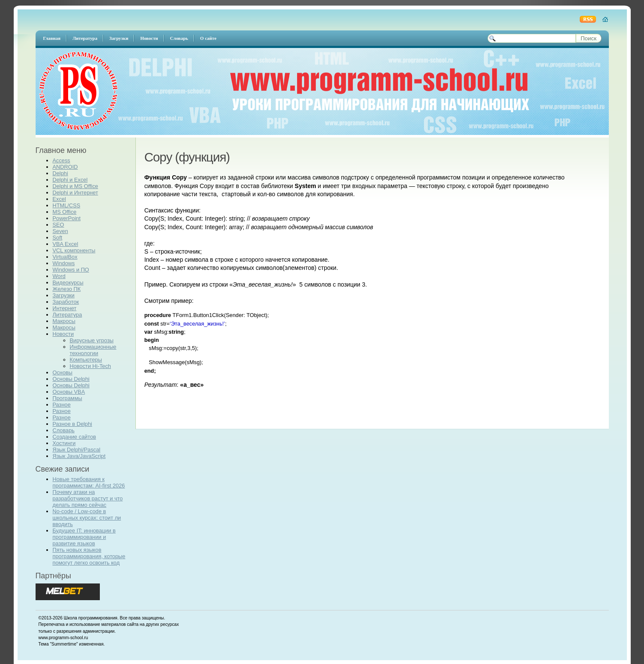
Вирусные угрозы (92, 340)
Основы (63, 372)
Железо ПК (67, 289)
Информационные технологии (93, 350)
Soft (58, 238)
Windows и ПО (71, 270)
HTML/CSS (67, 205)
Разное (62, 405)
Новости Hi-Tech (90, 366)
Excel (59, 199)
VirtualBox (65, 257)
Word (59, 276)
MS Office (65, 212)
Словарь (64, 430)
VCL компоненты (74, 250)
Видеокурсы (68, 283)
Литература (67, 315)
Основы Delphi (71, 379)
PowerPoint (67, 218)
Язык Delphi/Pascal (77, 450)
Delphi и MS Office (75, 186)
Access (61, 160)
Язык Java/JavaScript (79, 456)
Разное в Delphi (72, 424)
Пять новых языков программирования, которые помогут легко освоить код (89, 556)
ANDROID (65, 167)
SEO (58, 225)
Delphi (60, 173)
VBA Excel (66, 244)
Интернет (65, 308)
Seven (60, 231)
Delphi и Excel (70, 180)
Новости (63, 334)
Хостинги (64, 443)
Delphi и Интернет (75, 193)
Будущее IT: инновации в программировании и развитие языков (84, 537)
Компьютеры (86, 360)
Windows (64, 263)
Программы (67, 398)
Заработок (66, 302)
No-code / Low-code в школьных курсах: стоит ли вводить (87, 518)
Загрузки (64, 295)
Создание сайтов (75, 437)
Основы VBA (69, 392)
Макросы (64, 321)
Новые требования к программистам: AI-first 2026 (89, 482)
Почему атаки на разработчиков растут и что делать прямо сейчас (88, 498)
